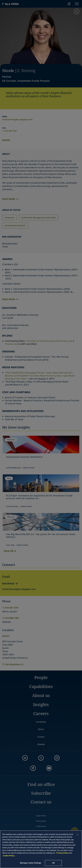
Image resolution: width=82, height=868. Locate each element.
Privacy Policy (62, 853)
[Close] (78, 835)
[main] (41, 849)
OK (53, 863)
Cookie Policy (9, 856)
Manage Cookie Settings (31, 863)
